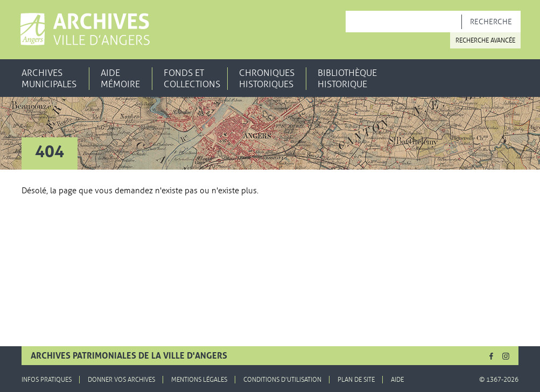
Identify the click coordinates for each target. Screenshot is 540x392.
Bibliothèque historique (347, 79)
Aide (397, 380)
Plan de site (356, 380)
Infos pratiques (47, 380)
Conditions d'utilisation (282, 380)
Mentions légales (199, 380)
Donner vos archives (121, 380)
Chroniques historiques (267, 79)
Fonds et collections (192, 79)
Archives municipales (49, 79)
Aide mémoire (120, 79)
